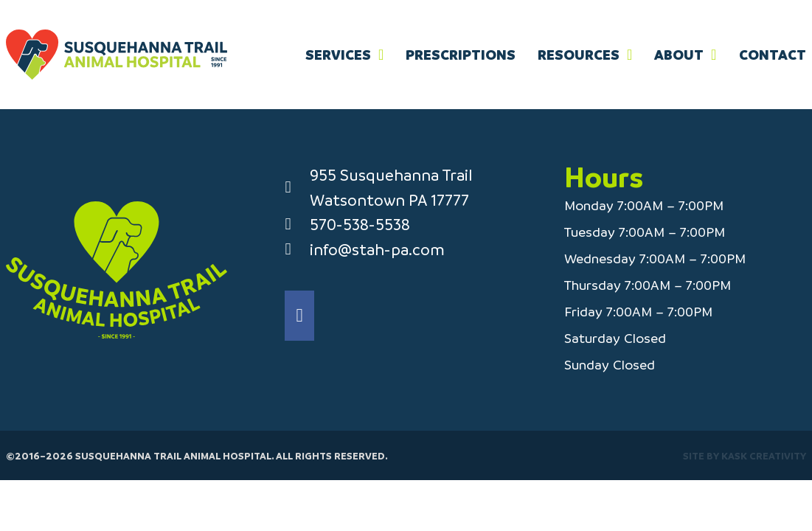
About (679, 55)
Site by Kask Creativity (745, 455)
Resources (579, 55)
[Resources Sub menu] (629, 55)
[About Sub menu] (714, 55)
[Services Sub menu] (381, 55)
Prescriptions (461, 55)
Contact (773, 55)
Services (338, 55)
